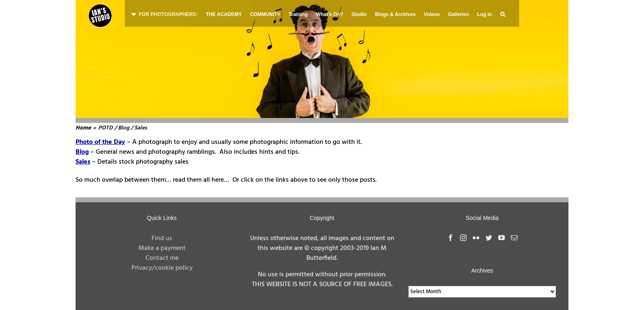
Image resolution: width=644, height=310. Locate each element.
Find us (162, 238)
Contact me (162, 258)
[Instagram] (463, 238)
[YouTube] (501, 238)
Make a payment (162, 248)
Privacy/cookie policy (162, 268)
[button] (503, 13)
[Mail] (514, 238)
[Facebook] (451, 238)
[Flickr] (476, 238)
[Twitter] (489, 238)
